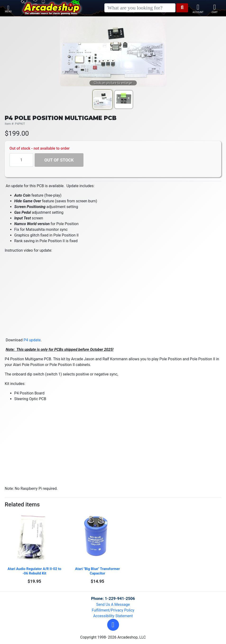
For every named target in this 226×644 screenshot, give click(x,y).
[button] (113, 625)
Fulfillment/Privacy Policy (113, 610)
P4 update (32, 340)
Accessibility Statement (113, 616)
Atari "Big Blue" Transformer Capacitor (98, 571)
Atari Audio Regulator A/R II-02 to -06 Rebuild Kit (35, 571)
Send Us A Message (113, 605)
